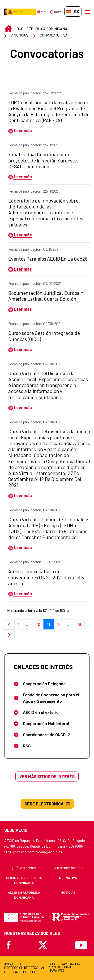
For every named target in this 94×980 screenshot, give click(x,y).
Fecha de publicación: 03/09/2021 (35, 283)
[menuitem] (24, 868)
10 (40, 626)
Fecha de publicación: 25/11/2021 (34, 145)
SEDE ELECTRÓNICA (47, 804)
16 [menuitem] (81, 626)
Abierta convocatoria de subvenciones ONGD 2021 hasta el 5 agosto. (46, 577)
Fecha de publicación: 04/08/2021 (35, 323)
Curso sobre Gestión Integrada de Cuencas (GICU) (44, 336)
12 (60, 626)
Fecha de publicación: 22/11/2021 (34, 191)
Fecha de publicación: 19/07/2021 (34, 562)
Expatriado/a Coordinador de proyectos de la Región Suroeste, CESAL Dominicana (43, 160)
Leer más (20, 130)
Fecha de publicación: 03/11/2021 (34, 249)
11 (50, 626)
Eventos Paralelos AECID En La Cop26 (48, 259)
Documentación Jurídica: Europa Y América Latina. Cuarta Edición (46, 296)
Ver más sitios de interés (47, 777)
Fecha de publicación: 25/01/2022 (35, 93)
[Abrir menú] (87, 12)
